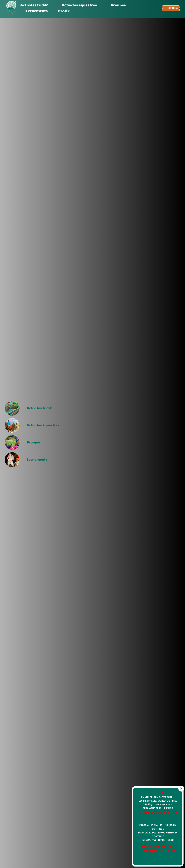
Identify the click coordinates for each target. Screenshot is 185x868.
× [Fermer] (181, 789)
